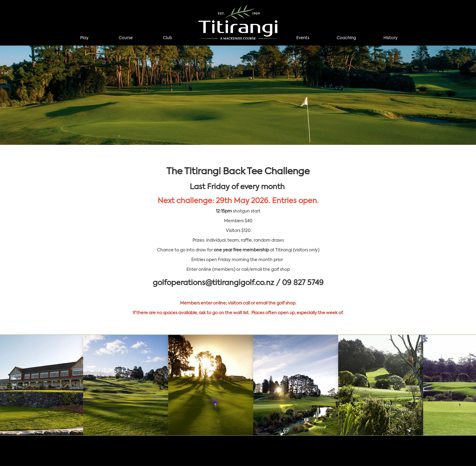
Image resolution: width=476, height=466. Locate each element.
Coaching (346, 38)
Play (84, 38)
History (390, 38)
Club (168, 38)
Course (126, 38)
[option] (238, 95)
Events (303, 38)
